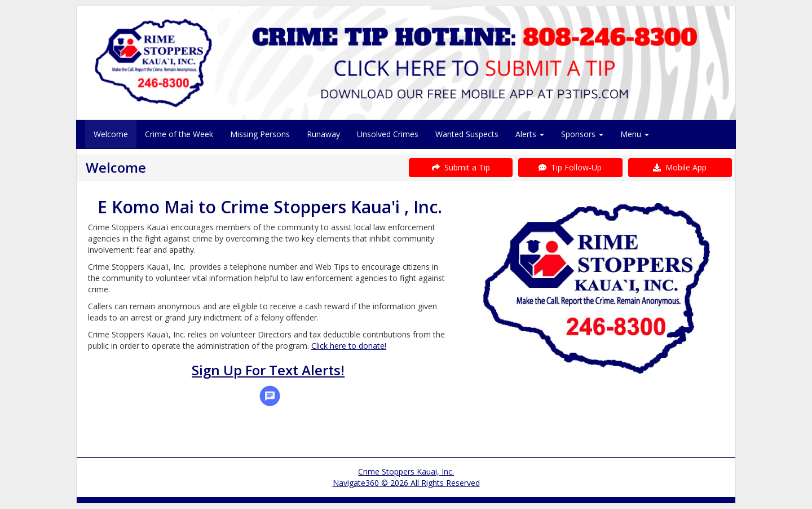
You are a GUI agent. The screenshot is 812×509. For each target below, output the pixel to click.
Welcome (111, 134)
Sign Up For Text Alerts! (268, 370)
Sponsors (582, 134)
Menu (635, 134)
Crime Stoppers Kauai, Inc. (406, 471)
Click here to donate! (349, 346)
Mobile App (680, 167)
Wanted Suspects (467, 134)
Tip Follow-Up (570, 167)
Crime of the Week (179, 134)
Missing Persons (260, 134)
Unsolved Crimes (388, 134)
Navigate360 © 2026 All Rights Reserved (406, 483)
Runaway (323, 134)
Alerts (530, 134)
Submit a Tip (461, 167)
